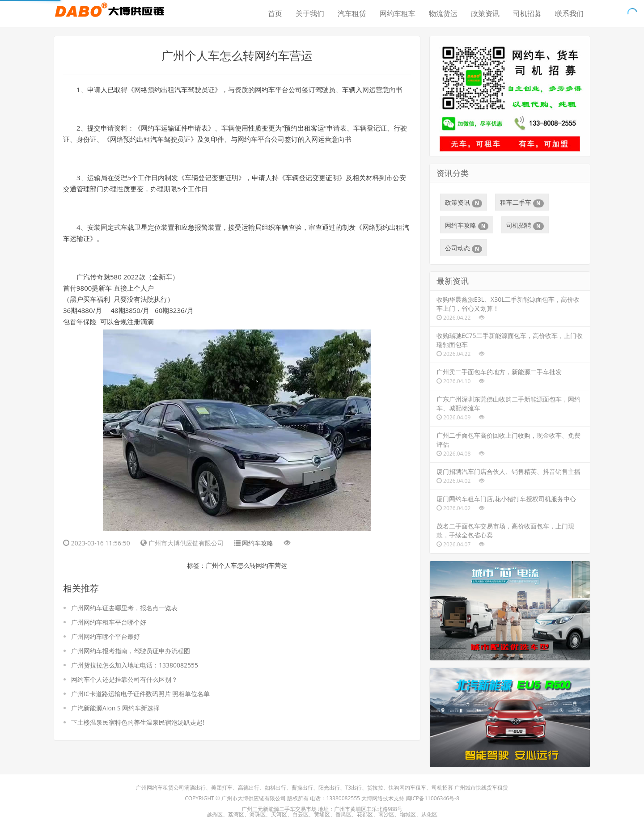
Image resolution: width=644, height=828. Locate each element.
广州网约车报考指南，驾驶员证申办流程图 (131, 651)
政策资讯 (485, 13)
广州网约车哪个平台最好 (106, 636)
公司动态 (464, 248)
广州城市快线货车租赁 (481, 788)
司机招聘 (525, 225)
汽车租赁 (352, 13)
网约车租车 (398, 13)
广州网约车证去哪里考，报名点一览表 (124, 608)
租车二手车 (522, 203)
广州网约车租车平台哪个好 (109, 622)
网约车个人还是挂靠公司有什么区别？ (124, 679)
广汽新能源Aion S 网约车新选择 (115, 708)
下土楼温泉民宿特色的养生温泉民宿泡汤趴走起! (138, 722)
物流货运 (443, 13)
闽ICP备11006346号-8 (432, 798)
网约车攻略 (258, 543)
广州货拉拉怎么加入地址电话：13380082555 (135, 665)
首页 (275, 13)
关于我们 (310, 13)
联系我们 (569, 13)
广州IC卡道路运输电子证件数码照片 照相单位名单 (140, 694)
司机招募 (527, 13)
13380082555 (343, 798)
